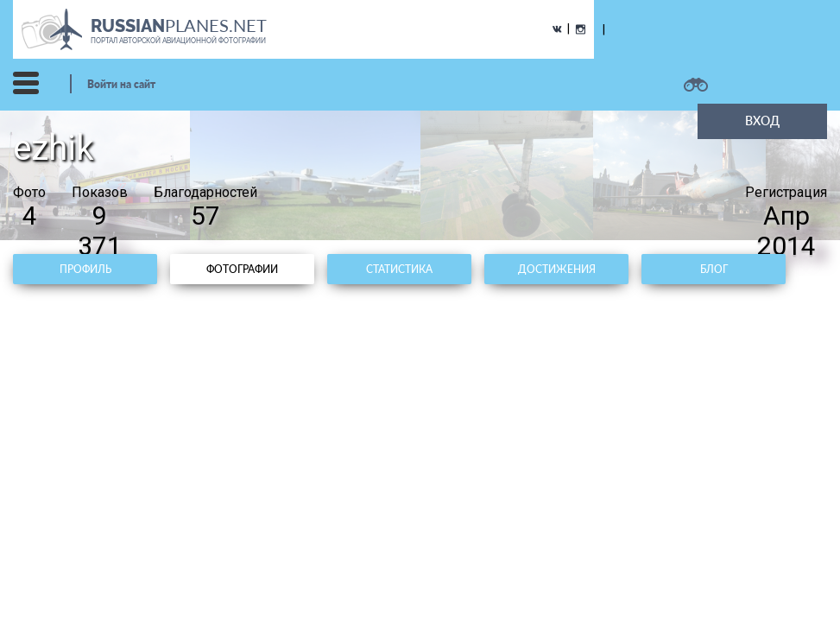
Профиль (85, 269)
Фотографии (242, 269)
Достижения (557, 269)
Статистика (399, 269)
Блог (714, 269)
